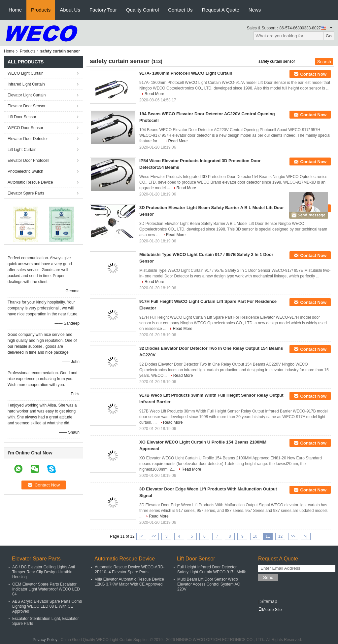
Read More (154, 94)
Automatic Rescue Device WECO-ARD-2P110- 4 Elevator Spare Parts (130, 570)
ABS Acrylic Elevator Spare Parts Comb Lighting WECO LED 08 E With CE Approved (47, 606)
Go (329, 36)
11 (268, 536)
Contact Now (313, 74)
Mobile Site (270, 610)
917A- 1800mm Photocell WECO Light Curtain (186, 73)
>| (306, 536)
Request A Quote (220, 10)
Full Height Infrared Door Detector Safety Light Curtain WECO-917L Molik (212, 570)
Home (15, 10)
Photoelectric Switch (25, 171)
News (255, 10)
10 (255, 536)
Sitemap (269, 601)
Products (41, 10)
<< (154, 536)
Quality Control (142, 10)
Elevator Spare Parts (26, 193)
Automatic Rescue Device (30, 182)
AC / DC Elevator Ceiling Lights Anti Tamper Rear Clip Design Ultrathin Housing (44, 572)
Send (268, 577)
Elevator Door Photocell (28, 161)
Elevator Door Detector (28, 139)
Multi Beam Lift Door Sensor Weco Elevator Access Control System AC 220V (209, 584)
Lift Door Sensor (22, 117)
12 (280, 536)
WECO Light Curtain (26, 73)
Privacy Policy (45, 640)
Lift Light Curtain (22, 150)
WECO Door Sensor (25, 128)
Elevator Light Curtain (27, 95)
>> (293, 536)
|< (141, 536)
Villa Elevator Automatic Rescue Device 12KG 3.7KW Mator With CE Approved (129, 582)
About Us (70, 10)
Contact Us (180, 10)
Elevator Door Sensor (27, 106)
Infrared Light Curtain (26, 84)
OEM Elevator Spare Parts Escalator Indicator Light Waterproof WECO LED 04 (46, 589)
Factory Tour (103, 10)
